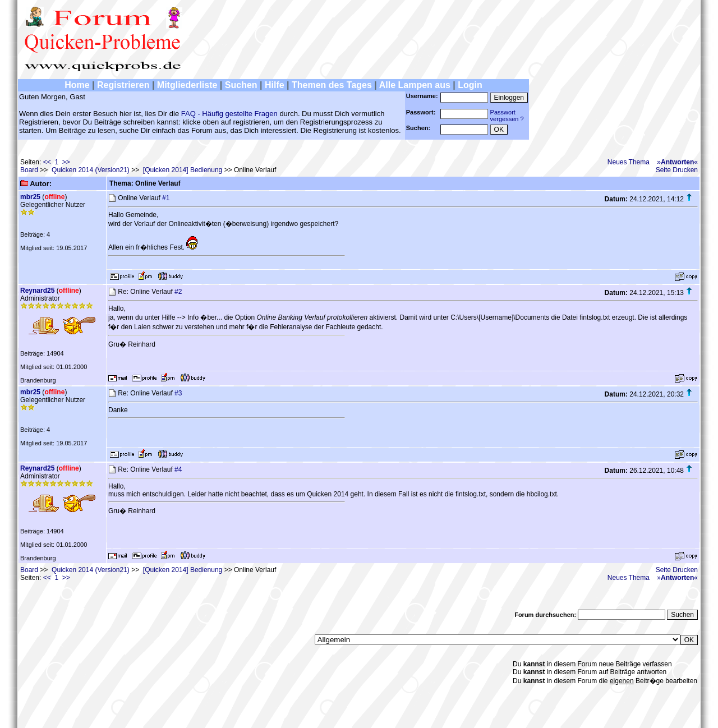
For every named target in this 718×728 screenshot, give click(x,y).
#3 (178, 393)
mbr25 (30, 197)
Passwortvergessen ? (507, 116)
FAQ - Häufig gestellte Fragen (229, 114)
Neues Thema (629, 162)
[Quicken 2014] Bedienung (183, 170)
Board (29, 170)
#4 (178, 469)
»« (677, 162)
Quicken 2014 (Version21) (91, 170)
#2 (178, 292)
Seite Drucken (677, 170)
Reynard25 (37, 291)
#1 (166, 198)
